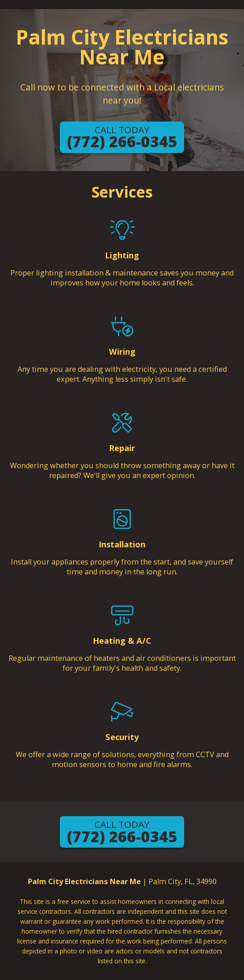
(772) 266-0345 (122, 138)
